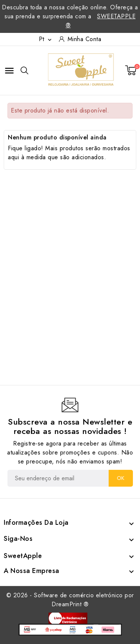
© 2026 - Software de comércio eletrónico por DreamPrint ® (70, 600)
